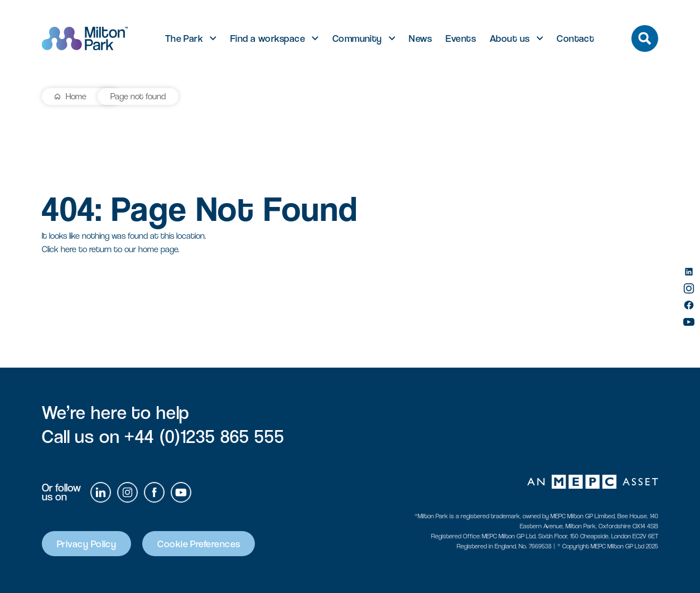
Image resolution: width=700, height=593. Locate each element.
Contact (575, 38)
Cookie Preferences (199, 544)
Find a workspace (268, 38)
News (420, 38)
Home (76, 96)
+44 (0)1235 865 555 (204, 437)
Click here (59, 249)
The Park (184, 38)
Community (357, 38)
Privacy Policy (86, 544)
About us (510, 38)
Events (461, 38)
